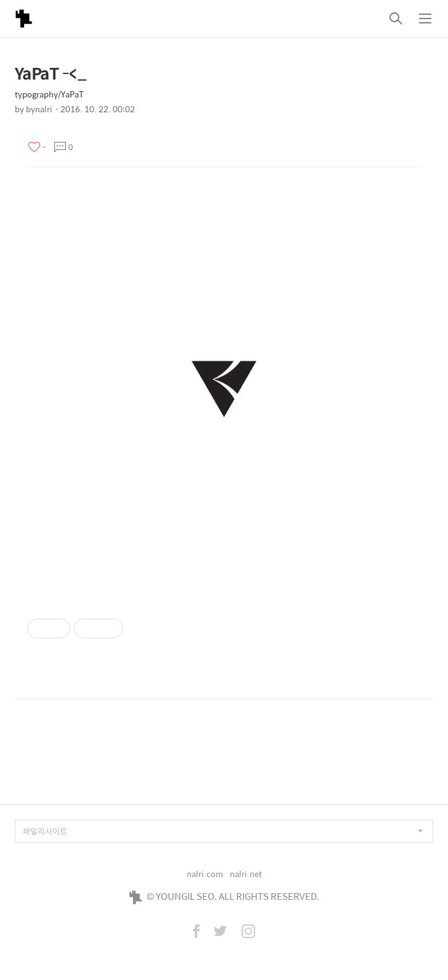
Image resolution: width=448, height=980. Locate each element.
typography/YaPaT (49, 94)
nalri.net (246, 874)
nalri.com (205, 874)
